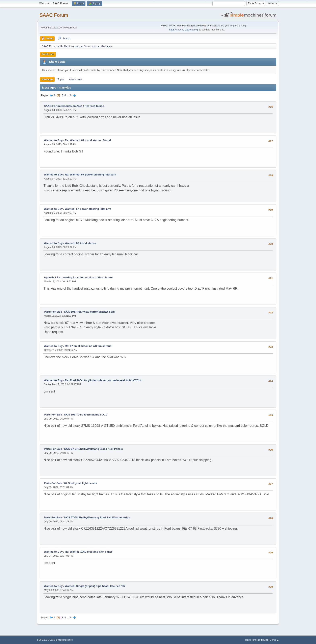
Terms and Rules (260, 640)
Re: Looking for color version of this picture (85, 277)
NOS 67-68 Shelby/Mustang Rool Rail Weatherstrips (97, 517)
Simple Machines (64, 640)
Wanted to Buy (53, 140)
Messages (47, 79)
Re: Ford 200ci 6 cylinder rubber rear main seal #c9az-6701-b (104, 380)
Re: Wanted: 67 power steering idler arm (90, 175)
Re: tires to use (94, 106)
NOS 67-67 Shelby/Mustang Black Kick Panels (94, 449)
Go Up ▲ (274, 640)
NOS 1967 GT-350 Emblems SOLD (86, 415)
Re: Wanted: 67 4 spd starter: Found (88, 140)
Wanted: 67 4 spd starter (80, 243)
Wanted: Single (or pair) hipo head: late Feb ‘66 (95, 586)
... (68, 95)
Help (247, 640)
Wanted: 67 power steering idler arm (88, 209)
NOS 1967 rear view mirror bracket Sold (89, 312)
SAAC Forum (54, 15)
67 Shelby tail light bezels (81, 483)
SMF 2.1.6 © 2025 (46, 640)
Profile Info (48, 54)
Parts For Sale (53, 312)
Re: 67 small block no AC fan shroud (88, 346)
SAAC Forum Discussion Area (63, 106)
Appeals (49, 277)
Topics (61, 79)
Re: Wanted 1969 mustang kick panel (88, 552)
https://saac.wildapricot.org (183, 30)
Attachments (76, 79)
